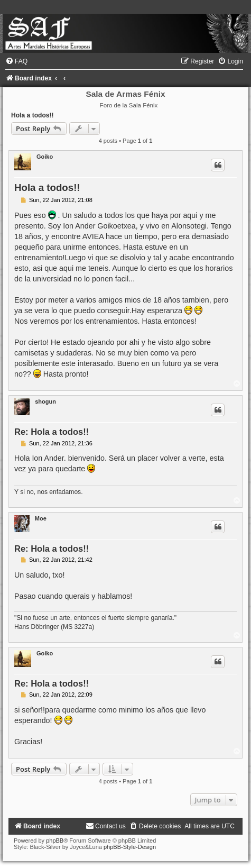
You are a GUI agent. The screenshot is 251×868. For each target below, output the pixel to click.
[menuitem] (16, 61)
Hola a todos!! (32, 115)
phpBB (55, 840)
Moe (41, 518)
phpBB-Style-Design (130, 847)
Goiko (45, 157)
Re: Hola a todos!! (52, 432)
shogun (45, 401)
